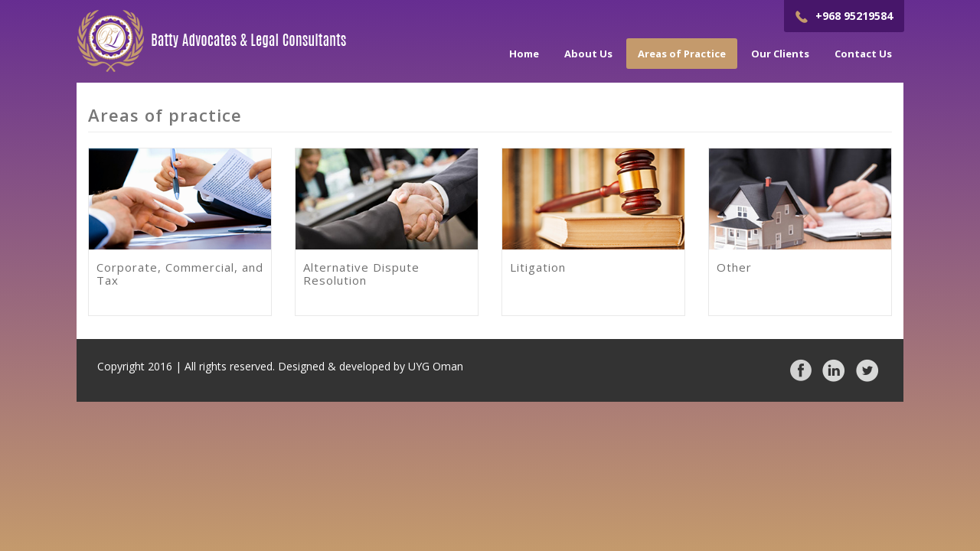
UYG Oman (436, 366)
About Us (588, 54)
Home (524, 54)
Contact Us (863, 54)
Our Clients (780, 54)
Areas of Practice (682, 54)
